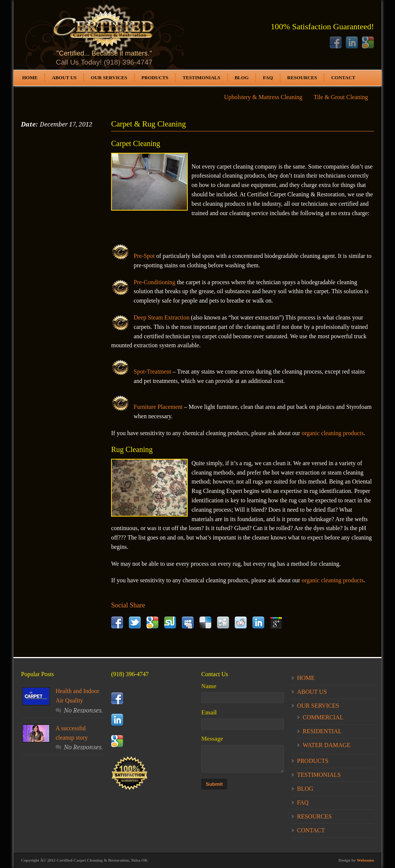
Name (209, 686)
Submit (214, 784)
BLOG (242, 78)
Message (212, 739)
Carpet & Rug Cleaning (149, 124)
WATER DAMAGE (327, 745)
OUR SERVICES (109, 78)
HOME (30, 78)
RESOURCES (302, 78)
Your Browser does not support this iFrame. (104, 35)
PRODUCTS (155, 78)
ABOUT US (64, 78)
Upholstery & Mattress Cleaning (263, 97)
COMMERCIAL (323, 717)
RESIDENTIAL (322, 731)
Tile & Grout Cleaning (341, 97)
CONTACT (343, 78)
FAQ (268, 78)
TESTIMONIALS (201, 78)
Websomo (365, 860)
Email (209, 712)
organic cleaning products (332, 433)
